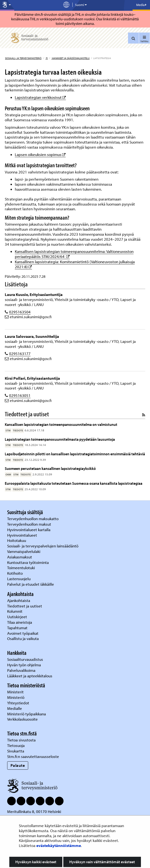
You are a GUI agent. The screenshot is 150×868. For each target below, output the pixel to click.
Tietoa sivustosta (21, 740)
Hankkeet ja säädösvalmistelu (70, 58)
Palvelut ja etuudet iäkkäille (31, 584)
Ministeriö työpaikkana (27, 714)
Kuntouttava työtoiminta (28, 562)
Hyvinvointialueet (23, 535)
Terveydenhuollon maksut (30, 524)
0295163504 (20, 312)
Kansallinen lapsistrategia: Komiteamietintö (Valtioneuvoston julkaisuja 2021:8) (75, 264)
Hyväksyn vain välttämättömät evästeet (102, 862)
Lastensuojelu (19, 579)
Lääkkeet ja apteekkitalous (30, 676)
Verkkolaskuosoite (23, 719)
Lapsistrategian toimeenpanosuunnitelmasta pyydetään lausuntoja (60, 439)
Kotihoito (15, 573)
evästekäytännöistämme (59, 845)
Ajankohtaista (19, 600)
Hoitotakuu (17, 540)
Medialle (15, 708)
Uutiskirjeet (18, 617)
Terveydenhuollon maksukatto (33, 519)
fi (47, 58)
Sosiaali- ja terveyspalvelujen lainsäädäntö (43, 546)
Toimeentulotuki (21, 568)
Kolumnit (15, 611)
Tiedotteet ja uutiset (25, 606)
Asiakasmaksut (20, 557)
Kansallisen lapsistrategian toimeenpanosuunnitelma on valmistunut (61, 424)
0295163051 (20, 395)
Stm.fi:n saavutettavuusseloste (33, 756)
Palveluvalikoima (21, 670)
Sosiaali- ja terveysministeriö (23, 58)
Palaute (18, 765)
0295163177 (20, 353)
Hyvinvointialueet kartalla (29, 530)
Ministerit (16, 692)
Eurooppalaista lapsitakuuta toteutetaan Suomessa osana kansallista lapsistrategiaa (74, 483)
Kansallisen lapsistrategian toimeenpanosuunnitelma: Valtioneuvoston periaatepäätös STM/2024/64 (74, 254)
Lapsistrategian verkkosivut (40, 97)
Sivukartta (16, 751)
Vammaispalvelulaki (24, 551)
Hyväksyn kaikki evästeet (36, 862)
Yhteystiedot (19, 703)
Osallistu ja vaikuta (23, 638)
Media (141, 5)
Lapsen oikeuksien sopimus (40, 154)
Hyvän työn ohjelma (24, 665)
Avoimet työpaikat (23, 633)
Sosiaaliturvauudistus (25, 659)
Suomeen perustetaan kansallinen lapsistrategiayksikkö (50, 468)
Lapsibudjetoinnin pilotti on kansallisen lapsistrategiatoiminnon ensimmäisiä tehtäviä (75, 454)
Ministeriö (16, 697)
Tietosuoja (16, 745)
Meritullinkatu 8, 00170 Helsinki (34, 811)
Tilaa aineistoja (20, 622)
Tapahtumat (17, 628)
